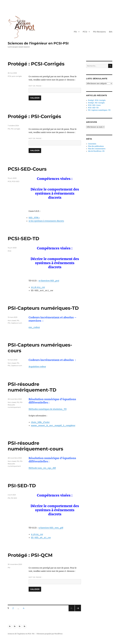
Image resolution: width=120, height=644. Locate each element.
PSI (75, 32)
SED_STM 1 (34, 218)
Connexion (92, 144)
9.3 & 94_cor (37, 534)
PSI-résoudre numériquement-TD (32, 387)
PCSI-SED (16, 181)
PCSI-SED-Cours (27, 169)
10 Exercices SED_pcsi (49, 281)
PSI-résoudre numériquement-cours (35, 446)
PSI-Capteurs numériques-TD (43, 308)
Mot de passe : (55, 89)
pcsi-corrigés (17, 76)
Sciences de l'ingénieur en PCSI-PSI (38, 43)
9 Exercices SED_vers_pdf (51, 528)
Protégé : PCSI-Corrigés (36, 64)
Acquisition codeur (37, 367)
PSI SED (14, 498)
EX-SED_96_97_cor (41, 538)
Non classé (12, 320)
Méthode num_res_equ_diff (42, 468)
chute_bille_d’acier (40, 422)
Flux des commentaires (97, 149)
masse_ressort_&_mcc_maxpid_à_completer (53, 425)
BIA (111, 32)
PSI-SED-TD (22, 486)
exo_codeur (34, 327)
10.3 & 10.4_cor (38, 287)
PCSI (85, 32)
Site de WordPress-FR (96, 151)
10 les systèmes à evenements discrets (46, 221)
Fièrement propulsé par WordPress (50, 634)
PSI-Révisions (99, 32)
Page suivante (78, 611)
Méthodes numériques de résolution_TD (48, 409)
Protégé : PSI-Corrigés (34, 116)
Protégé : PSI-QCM (30, 555)
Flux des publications (96, 146)
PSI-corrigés (15, 129)
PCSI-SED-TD (23, 238)
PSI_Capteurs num (15, 323)
